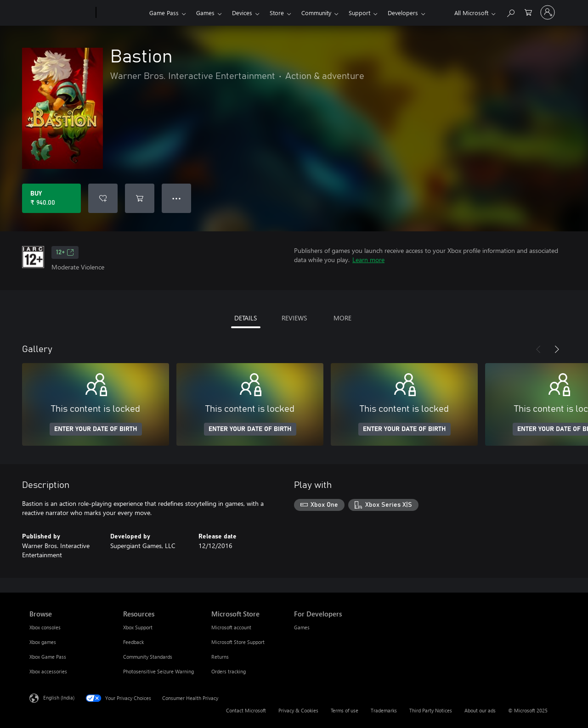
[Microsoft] (61, 13)
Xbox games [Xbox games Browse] (43, 642)
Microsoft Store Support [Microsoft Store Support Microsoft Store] (238, 642)
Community (316, 13)
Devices (242, 13)
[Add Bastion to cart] (140, 198)
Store (277, 13)
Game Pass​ (164, 13)
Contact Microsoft (246, 710)
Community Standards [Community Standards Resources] (148, 657)
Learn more (368, 260)
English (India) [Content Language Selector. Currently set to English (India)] (59, 697)
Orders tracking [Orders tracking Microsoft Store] (229, 671)
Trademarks (384, 710)
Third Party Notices (431, 710)
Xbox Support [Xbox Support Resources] (138, 627)
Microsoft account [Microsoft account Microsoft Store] (231, 627)
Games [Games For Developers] (302, 627)
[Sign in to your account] (548, 12)
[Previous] (538, 349)
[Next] (557, 349)
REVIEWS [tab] (294, 318)
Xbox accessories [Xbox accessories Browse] (48, 671)
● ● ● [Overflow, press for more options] (177, 198)
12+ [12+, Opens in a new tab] (65, 252)
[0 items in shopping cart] (528, 12)
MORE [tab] (342, 318)
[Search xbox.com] (510, 12)
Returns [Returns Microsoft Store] (220, 657)
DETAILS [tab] (246, 318)
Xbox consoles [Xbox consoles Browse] (45, 627)
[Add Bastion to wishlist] (103, 198)
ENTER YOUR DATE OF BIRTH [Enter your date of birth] (96, 429)
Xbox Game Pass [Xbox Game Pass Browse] (48, 657)
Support (359, 13)
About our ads (480, 710)
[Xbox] (122, 13)
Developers (403, 13)
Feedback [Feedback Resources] (133, 642)
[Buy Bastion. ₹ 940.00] (51, 198)
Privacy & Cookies (298, 710)
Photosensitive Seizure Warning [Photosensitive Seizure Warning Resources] (158, 671)
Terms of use (345, 710)
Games (205, 13)
